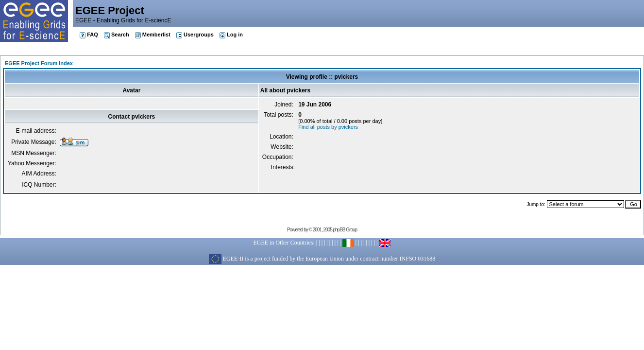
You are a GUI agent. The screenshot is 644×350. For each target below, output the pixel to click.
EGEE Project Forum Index (39, 63)
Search (117, 35)
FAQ (89, 35)
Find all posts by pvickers (328, 127)
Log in (231, 35)
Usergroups (195, 35)
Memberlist (153, 35)
